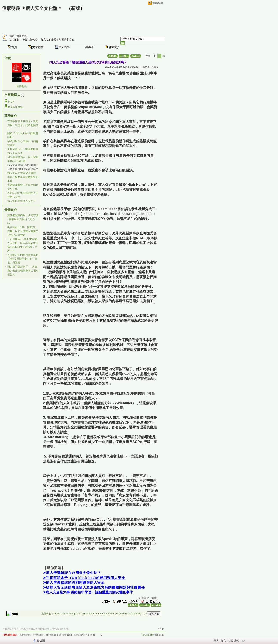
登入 (216, 641)
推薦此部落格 (30, 40)
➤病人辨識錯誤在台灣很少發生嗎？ (72, 573)
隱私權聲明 (81, 635)
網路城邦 (158, 3)
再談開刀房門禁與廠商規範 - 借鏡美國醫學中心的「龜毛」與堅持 (23, 259)
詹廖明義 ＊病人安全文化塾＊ (32, 8)
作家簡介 (114, 47)
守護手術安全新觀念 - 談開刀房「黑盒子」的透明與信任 (23, 125)
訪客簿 (89, 47)
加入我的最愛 (49, 40)
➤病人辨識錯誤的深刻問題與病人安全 (74, 582)
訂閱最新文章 (67, 40)
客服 (93, 635)
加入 (224, 641)
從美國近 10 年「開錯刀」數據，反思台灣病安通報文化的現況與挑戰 (23, 231)
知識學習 (144, 598)
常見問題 (38, 635)
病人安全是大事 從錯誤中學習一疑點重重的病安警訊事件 (23, 177)
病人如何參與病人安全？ (22, 201)
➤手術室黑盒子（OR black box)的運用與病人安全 (84, 578)
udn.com (159, 635)
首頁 (14, 47)
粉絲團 (41, 641)
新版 (76, 8)
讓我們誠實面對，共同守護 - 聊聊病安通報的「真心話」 (23, 219)
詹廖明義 (22, 86)
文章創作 (38, 47)
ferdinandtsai (16, 107)
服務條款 (51, 635)
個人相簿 (64, 47)
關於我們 (25, 635)
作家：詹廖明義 (18, 36)
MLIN (11, 102)
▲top (161, 628)
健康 (154, 598)
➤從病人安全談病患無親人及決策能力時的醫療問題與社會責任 (94, 587)
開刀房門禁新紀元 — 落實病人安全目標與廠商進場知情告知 (23, 271)
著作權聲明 (65, 635)
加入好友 (14, 40)
